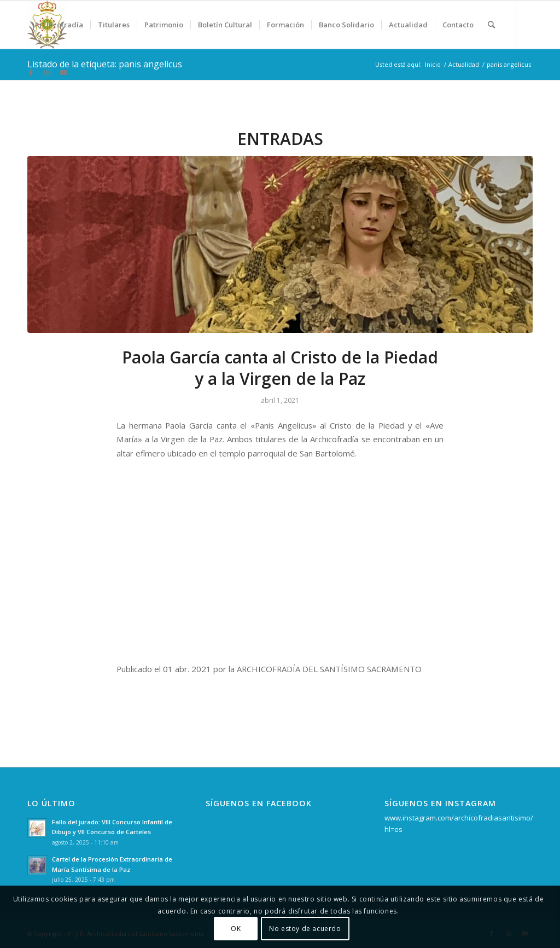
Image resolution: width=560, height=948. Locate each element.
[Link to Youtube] (63, 72)
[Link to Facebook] (31, 72)
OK (236, 929)
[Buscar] (491, 25)
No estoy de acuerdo (305, 929)
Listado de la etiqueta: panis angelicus (105, 64)
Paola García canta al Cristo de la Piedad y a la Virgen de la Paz (280, 368)
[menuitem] (59, 25)
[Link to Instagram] (47, 72)
